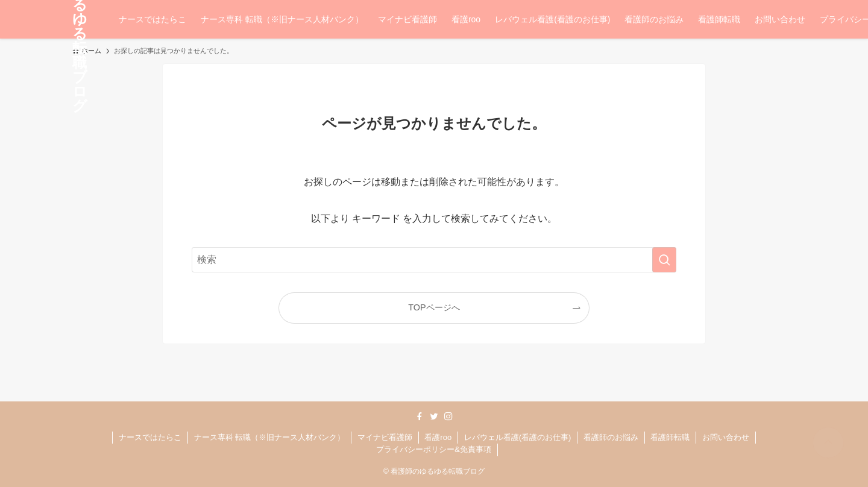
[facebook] (420, 416)
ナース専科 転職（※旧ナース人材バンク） (270, 437)
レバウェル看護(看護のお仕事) (518, 437)
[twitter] (434, 416)
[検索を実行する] (664, 260)
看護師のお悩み (611, 437)
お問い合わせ (726, 437)
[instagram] (448, 416)
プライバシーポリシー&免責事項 (434, 449)
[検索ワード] (434, 260)
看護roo (438, 437)
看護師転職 (670, 437)
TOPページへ (434, 307)
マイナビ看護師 (385, 437)
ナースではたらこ (150, 437)
